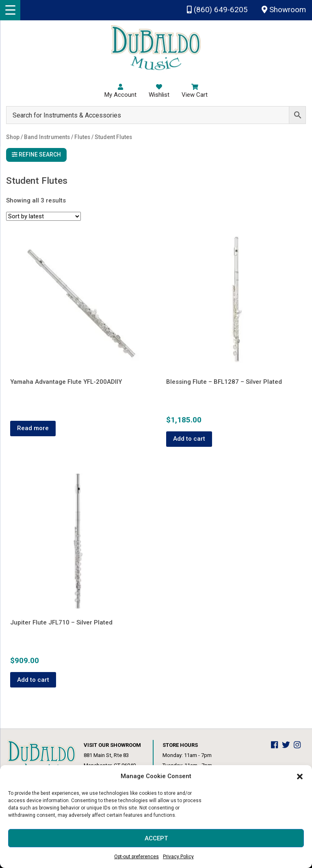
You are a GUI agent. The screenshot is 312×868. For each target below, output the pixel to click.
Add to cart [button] (189, 439)
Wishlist (159, 91)
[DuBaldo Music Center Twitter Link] (288, 745)
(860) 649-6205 (217, 10)
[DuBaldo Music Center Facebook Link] (276, 745)
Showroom (284, 10)
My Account (120, 91)
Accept (156, 838)
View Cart (195, 91)
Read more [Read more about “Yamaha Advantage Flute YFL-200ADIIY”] (33, 428)
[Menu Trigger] (10, 10)
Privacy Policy (178, 857)
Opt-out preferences (136, 857)
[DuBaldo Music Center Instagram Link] (299, 745)
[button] (300, 777)
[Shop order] (43, 216)
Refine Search (36, 154)
